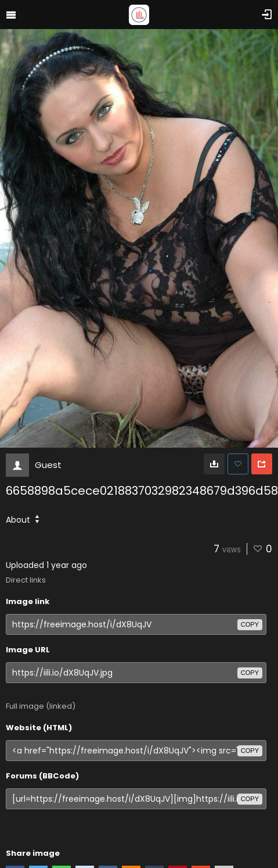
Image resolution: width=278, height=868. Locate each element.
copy (250, 624)
